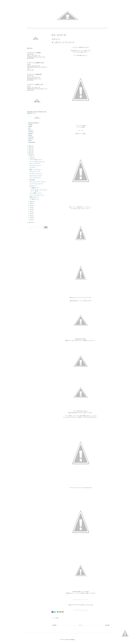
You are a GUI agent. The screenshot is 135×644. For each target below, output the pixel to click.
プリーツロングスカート (35, 178)
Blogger (73, 639)
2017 (30, 150)
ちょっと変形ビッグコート (36, 193)
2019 (30, 146)
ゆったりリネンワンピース (36, 176)
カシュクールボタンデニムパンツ (37, 162)
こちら (91, 605)
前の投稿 (107, 625)
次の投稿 (54, 625)
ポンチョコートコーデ (35, 172)
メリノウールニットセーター (36, 184)
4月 (31, 214)
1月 (31, 220)
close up (30, 130)
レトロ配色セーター (34, 188)
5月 (31, 212)
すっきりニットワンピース (36, 174)
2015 (30, 154)
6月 (31, 210)
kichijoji (57, 618)
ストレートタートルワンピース (37, 195)
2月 (31, 218)
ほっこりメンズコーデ (35, 164)
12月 (31, 156)
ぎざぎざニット (33, 186)
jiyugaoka (30, 134)
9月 (31, 204)
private (30, 140)
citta (29, 128)
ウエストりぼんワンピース (36, 160)
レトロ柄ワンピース (34, 199)
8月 (31, 206)
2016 (30, 152)
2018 (30, 148)
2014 (30, 222)
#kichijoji (30, 125)
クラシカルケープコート (35, 166)
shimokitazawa (32, 142)
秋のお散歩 (32, 180)
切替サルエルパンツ (34, 197)
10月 (31, 202)
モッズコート (33, 168)
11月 (31, 158)
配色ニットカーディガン (35, 170)
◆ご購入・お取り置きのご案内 (59, 35)
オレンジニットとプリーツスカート (38, 182)
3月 (31, 216)
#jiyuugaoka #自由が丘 (34, 123)
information (31, 132)
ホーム (81, 625)
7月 (31, 208)
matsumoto (31, 137)
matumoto (31, 139)
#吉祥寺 (30, 126)
